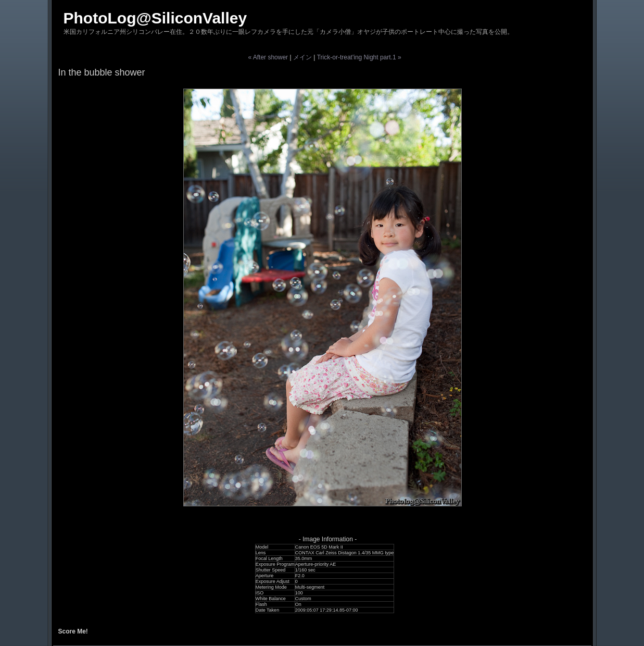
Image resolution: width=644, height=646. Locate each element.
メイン (302, 57)
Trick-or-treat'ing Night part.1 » (359, 57)
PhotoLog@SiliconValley (155, 18)
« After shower (268, 57)
